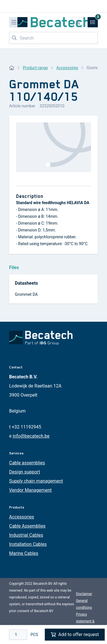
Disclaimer (84, 594)
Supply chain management (36, 481)
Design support (25, 472)
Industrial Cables (26, 535)
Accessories (22, 517)
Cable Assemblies (27, 526)
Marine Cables (24, 553)
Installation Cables (28, 544)
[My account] (78, 22)
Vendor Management (30, 490)
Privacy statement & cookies (85, 621)
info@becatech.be (31, 436)
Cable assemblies (27, 463)
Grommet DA (26, 294)
